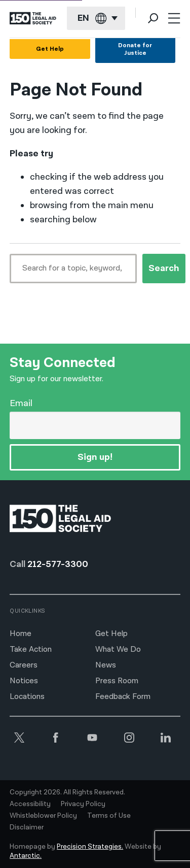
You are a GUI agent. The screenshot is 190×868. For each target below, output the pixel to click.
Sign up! (95, 457)
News (106, 665)
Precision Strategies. (90, 847)
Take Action (31, 649)
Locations (27, 697)
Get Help (50, 49)
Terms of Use (109, 816)
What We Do (118, 649)
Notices (24, 681)
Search (164, 268)
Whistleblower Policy (43, 816)
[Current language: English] (96, 19)
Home (21, 634)
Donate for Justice (135, 49)
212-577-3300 (58, 564)
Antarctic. (26, 856)
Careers (24, 665)
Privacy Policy (83, 804)
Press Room (117, 681)
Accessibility (30, 804)
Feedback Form (123, 697)
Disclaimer (27, 827)
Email (21, 403)
